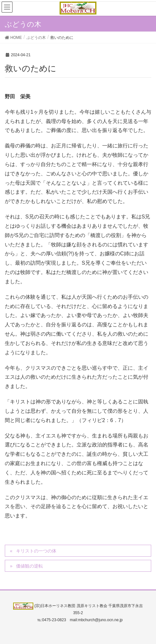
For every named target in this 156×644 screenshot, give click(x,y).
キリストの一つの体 (36, 551)
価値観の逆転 (29, 566)
